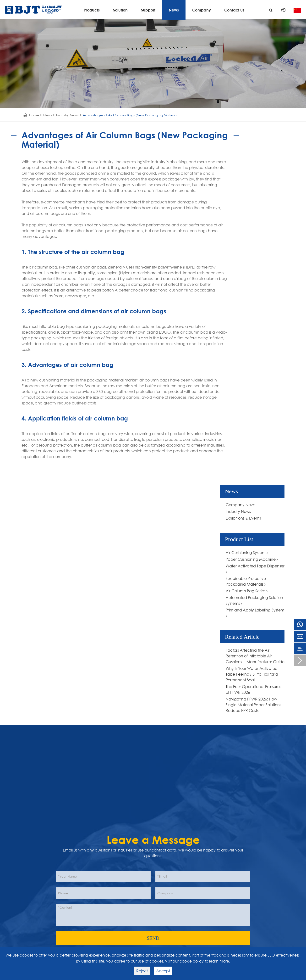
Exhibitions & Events (243, 518)
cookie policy (192, 961)
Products (92, 10)
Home (34, 115)
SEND (153, 938)
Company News (240, 505)
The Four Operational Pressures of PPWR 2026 (253, 689)
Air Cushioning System (247, 552)
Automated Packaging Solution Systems (254, 600)
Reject (142, 971)
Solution (120, 10)
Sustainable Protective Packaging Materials (246, 581)
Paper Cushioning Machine (252, 559)
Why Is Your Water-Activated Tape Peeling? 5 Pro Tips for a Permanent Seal (252, 674)
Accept (163, 971)
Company (202, 10)
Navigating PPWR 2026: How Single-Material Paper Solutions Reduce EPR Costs (253, 705)
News (174, 10)
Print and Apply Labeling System (255, 613)
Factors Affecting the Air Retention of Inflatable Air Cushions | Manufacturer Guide (255, 656)
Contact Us (234, 10)
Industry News (67, 115)
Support (148, 10)
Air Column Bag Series (247, 591)
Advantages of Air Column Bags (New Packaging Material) (131, 115)
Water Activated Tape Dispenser (255, 569)
